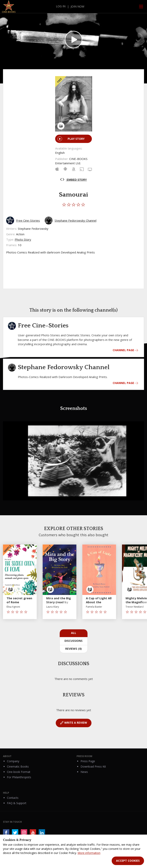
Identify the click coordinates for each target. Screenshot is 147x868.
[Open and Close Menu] (141, 7)
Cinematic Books (18, 766)
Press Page (88, 761)
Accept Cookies (128, 861)
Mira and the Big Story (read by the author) (59, 602)
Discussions (73, 641)
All (74, 633)
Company (13, 761)
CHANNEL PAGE (123, 350)
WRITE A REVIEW (74, 723)
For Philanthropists (19, 777)
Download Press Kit (93, 766)
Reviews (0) (73, 649)
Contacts (13, 798)
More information (89, 853)
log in (61, 6)
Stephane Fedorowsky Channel (75, 220)
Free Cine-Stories (28, 220)
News (84, 772)
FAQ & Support (17, 803)
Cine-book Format (19, 772)
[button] (140, 425)
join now (77, 6)
